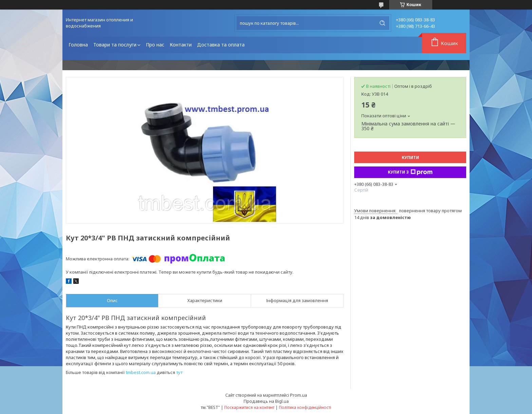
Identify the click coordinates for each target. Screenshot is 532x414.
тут (179, 372)
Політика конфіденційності (305, 407)
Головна (78, 45)
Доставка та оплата (221, 45)
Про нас (155, 45)
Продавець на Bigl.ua (266, 401)
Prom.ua (299, 395)
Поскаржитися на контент (249, 407)
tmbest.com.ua (141, 372)
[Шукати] (382, 23)
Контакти (181, 45)
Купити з (410, 172)
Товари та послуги (115, 45)
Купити (410, 157)
